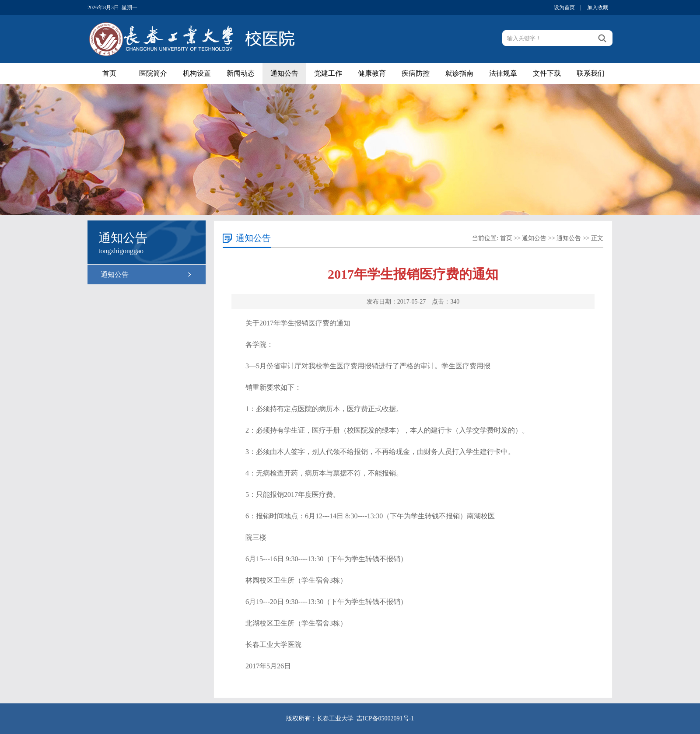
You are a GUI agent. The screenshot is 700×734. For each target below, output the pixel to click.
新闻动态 (241, 73)
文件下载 (547, 73)
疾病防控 (416, 73)
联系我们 (591, 73)
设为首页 (564, 7)
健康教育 (372, 73)
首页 (109, 73)
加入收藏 (598, 7)
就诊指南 (459, 73)
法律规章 (503, 73)
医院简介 (153, 73)
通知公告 (284, 73)
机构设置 (197, 73)
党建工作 (328, 73)
